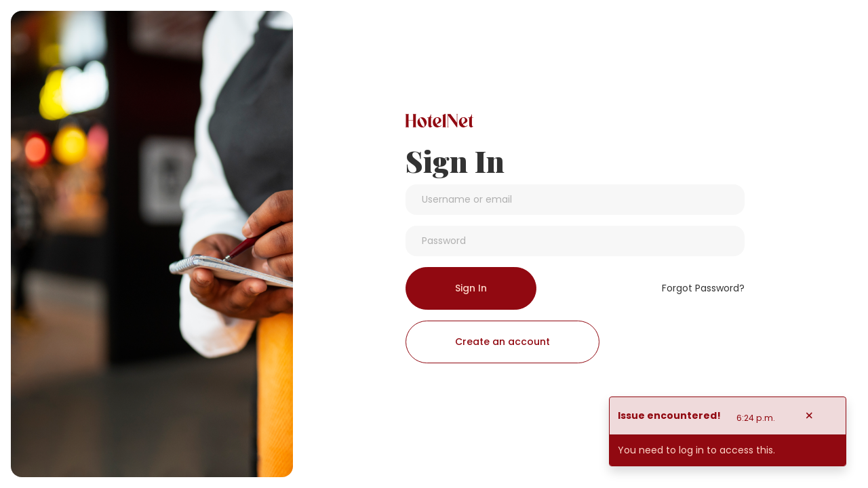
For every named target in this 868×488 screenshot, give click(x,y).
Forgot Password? (703, 288)
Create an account (502, 342)
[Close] (809, 416)
